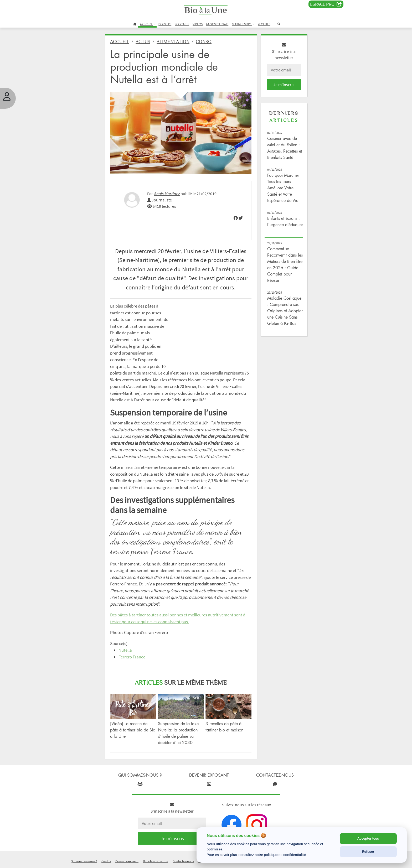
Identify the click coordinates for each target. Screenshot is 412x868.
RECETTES (264, 24)
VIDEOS (198, 24)
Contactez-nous (183, 861)
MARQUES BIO (242, 24)
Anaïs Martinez (167, 194)
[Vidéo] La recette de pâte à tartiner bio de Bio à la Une (133, 730)
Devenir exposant (127, 861)
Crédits (106, 861)
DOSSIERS (165, 24)
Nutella (125, 650)
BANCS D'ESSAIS (217, 24)
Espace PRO (326, 4)
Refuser (368, 852)
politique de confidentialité (285, 855)
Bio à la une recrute (156, 861)
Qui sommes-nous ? (84, 861)
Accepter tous (368, 838)
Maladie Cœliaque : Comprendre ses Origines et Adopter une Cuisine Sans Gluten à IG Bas (285, 311)
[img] (236, 218)
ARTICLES (146, 24)
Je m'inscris (284, 85)
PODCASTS (182, 24)
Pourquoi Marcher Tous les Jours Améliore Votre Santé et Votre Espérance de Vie (283, 188)
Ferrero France (132, 657)
